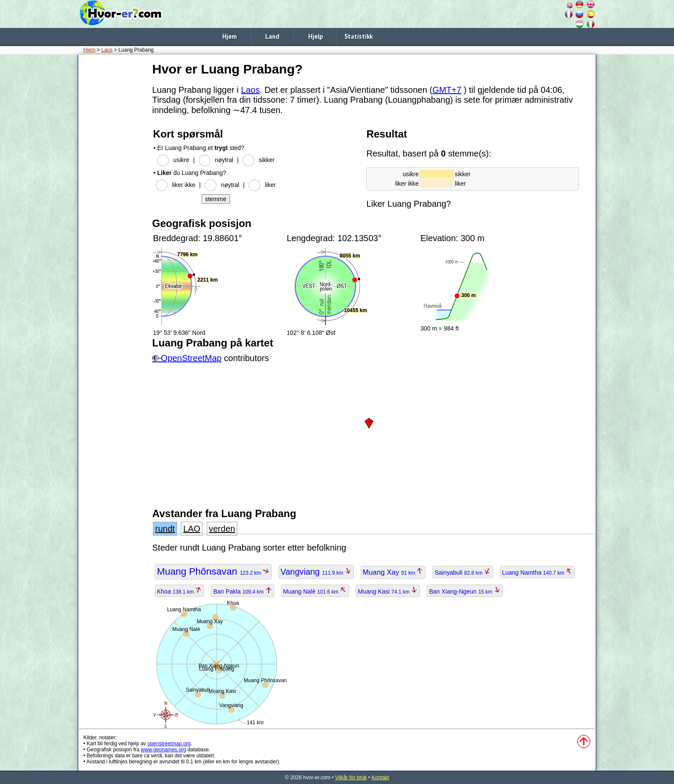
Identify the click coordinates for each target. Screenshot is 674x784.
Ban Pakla (242, 591)
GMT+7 (447, 90)
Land (272, 36)
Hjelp (316, 36)
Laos (107, 50)
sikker (267, 160)
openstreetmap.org (169, 744)
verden (222, 529)
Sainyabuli (463, 573)
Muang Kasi (388, 591)
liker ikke (184, 185)
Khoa (179, 591)
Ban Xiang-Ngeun (465, 591)
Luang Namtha (537, 573)
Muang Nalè (315, 591)
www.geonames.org (164, 750)
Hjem (230, 36)
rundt (165, 529)
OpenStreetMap (191, 358)
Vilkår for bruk (351, 778)
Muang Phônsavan (213, 571)
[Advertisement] (113, 189)
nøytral (224, 160)
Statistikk (358, 36)
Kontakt (380, 778)
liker (270, 185)
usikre (181, 160)
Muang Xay (393, 572)
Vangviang (316, 572)
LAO (192, 529)
